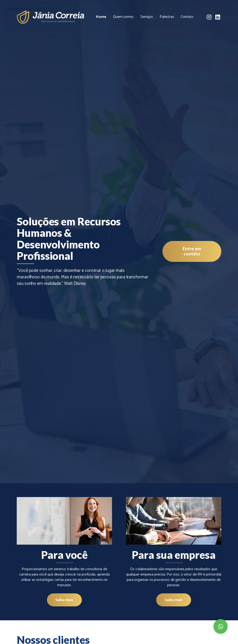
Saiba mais (64, 600)
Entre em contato (192, 252)
